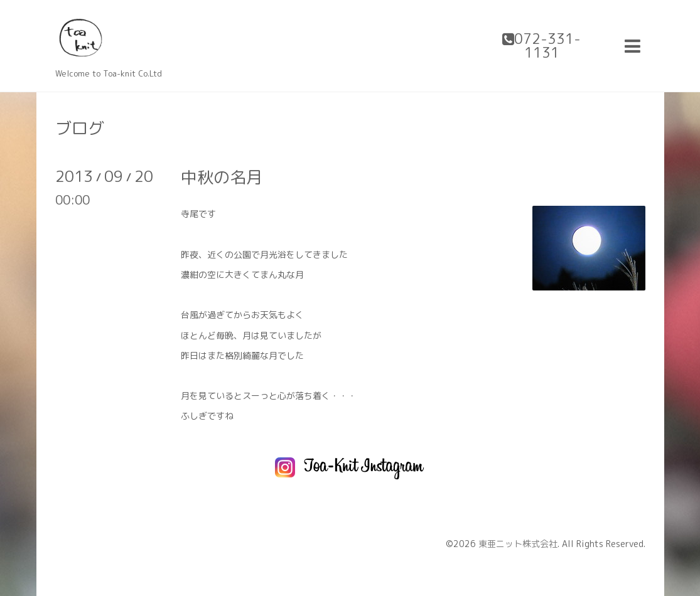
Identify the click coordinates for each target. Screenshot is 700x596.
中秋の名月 (222, 177)
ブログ (80, 128)
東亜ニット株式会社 (518, 544)
